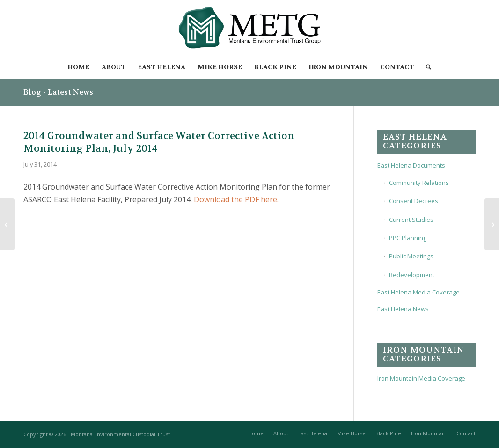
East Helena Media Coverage (418, 292)
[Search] (429, 67)
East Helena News (403, 309)
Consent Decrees (414, 201)
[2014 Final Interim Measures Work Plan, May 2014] (7, 224)
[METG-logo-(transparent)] (250, 28)
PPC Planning (408, 238)
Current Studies (411, 220)
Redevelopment (412, 275)
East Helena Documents (411, 165)
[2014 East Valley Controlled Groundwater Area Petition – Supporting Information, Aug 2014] (492, 224)
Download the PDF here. (236, 199)
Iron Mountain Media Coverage (421, 378)
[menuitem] (78, 67)
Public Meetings (411, 256)
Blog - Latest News (58, 92)
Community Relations (419, 183)
